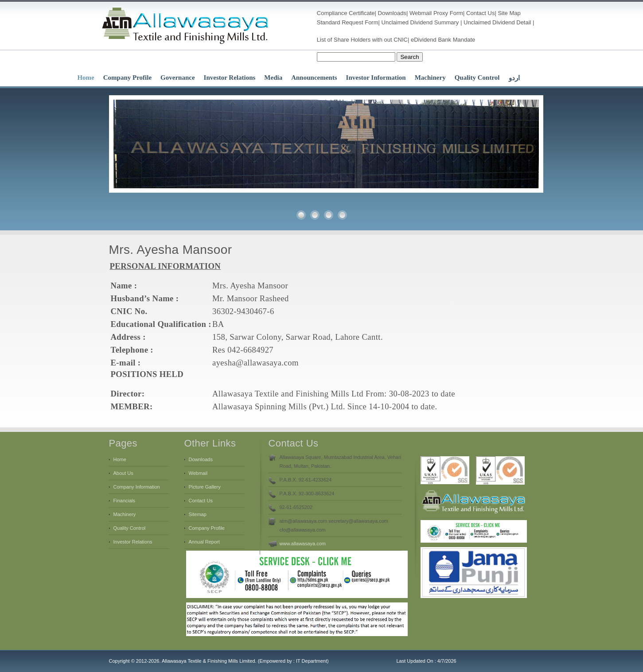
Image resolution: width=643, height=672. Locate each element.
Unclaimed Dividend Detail (497, 22)
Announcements (314, 78)
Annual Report (204, 542)
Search (409, 57)
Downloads (392, 13)
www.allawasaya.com (303, 544)
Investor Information (376, 78)
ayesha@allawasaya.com (255, 363)
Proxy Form (448, 13)
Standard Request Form (348, 22)
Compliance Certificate (346, 13)
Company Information (137, 487)
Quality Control (477, 78)
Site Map (509, 13)
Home (86, 78)
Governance (177, 78)
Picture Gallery (205, 487)
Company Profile (127, 78)
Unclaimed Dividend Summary (420, 22)
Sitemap (198, 514)
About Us (123, 473)
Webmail (421, 13)
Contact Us (480, 13)
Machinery (430, 78)
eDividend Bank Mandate (443, 40)
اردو (514, 78)
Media (273, 78)
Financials (125, 501)
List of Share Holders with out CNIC (362, 40)
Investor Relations (230, 78)
